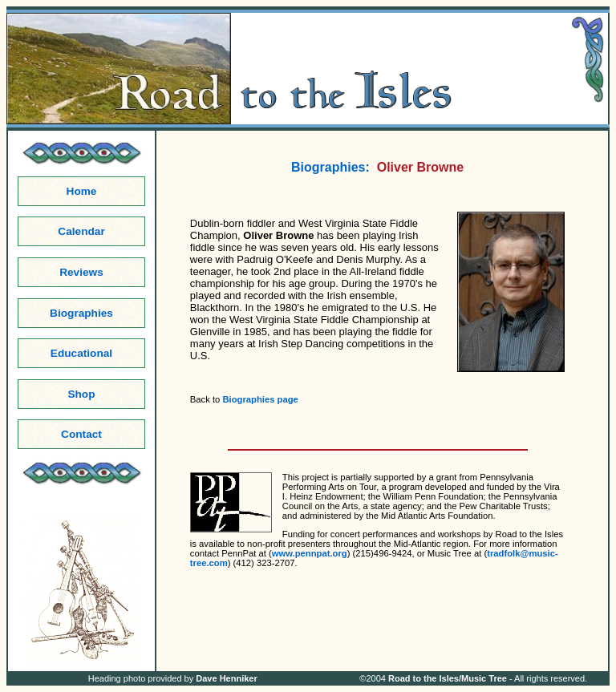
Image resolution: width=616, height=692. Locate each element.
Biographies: (330, 167)
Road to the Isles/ (425, 678)
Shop (81, 394)
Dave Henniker (226, 678)
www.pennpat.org (310, 553)
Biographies (81, 313)
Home (82, 191)
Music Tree (484, 678)
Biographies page (260, 399)
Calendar (81, 231)
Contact (81, 434)
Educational (81, 353)
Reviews (81, 272)
